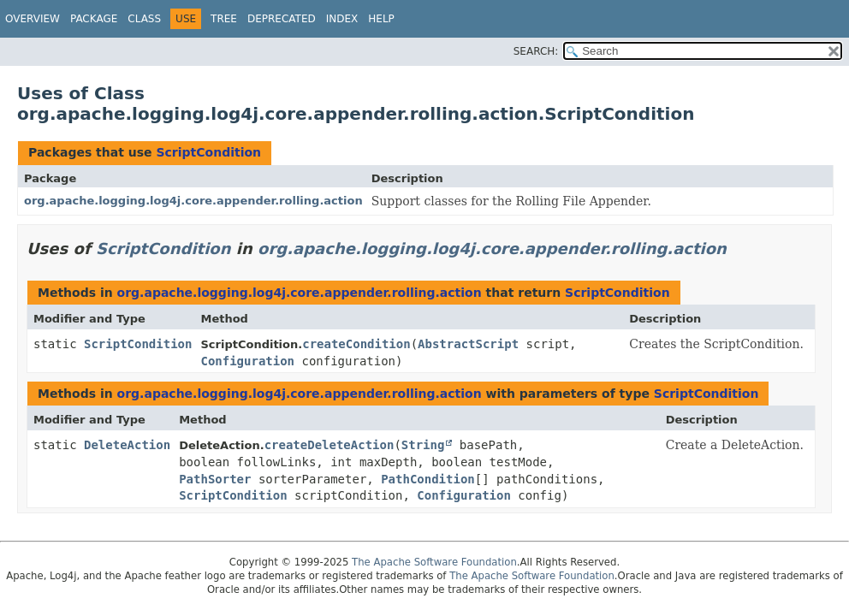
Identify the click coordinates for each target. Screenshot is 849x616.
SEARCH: (536, 51)
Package (94, 19)
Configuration (247, 361)
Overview (33, 19)
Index (342, 19)
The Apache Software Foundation (434, 562)
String (423, 445)
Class (144, 19)
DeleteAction (127, 445)
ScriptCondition (208, 152)
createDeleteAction (330, 445)
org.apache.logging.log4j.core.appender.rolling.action (193, 201)
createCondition (356, 344)
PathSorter (215, 479)
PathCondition (428, 479)
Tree (224, 19)
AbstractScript (468, 344)
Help (381, 19)
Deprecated (282, 19)
